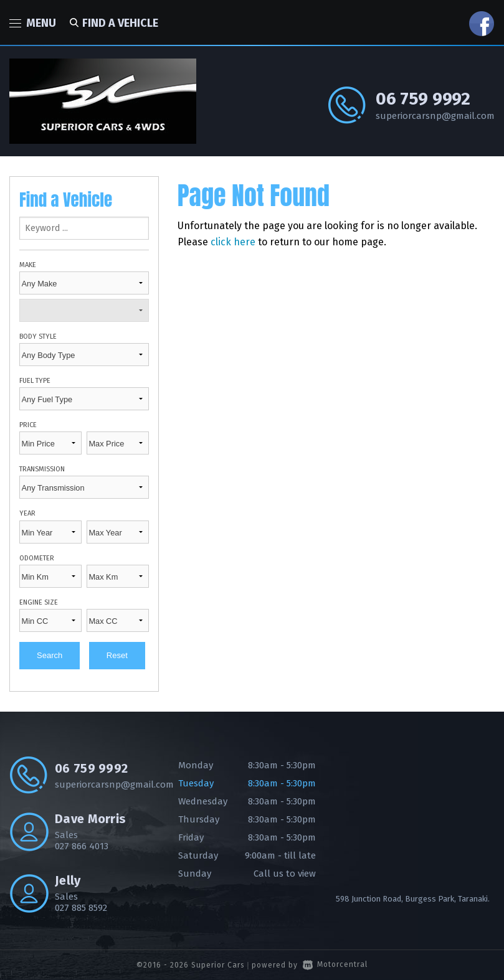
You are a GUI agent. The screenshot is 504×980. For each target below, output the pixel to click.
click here (233, 242)
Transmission (42, 469)
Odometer (37, 558)
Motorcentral (335, 964)
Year (27, 513)
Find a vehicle (112, 23)
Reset (117, 655)
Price (28, 425)
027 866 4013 (82, 846)
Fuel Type (35, 381)
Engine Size (39, 602)
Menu (33, 23)
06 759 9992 (423, 99)
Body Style (38, 337)
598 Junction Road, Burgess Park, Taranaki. (413, 899)
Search (50, 655)
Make (28, 265)
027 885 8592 (81, 908)
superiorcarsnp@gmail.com (435, 116)
